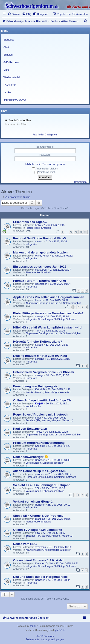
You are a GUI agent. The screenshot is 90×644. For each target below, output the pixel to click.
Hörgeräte (31, 244)
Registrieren (80, 182)
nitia (37, 533)
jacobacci (40, 474)
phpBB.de (60, 630)
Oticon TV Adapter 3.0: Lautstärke (38, 530)
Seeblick (40, 446)
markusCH (41, 270)
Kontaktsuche (33, 406)
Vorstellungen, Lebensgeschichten (45, 463)
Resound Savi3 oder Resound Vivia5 (39, 238)
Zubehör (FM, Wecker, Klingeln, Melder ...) (49, 420)
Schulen (8, 55)
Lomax (39, 300)
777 (37, 488)
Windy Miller (42, 256)
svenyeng (40, 547)
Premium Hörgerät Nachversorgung (39, 443)
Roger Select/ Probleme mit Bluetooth (40, 414)
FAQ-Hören (10, 85)
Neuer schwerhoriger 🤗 (31, 457)
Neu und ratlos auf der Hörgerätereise (40, 577)
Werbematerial (12, 77)
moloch (39, 241)
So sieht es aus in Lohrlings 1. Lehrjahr (41, 485)
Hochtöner (41, 284)
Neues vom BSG (25, 544)
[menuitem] (14, 14)
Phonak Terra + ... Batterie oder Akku (40, 281)
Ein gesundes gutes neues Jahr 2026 (40, 267)
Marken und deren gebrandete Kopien (40, 252)
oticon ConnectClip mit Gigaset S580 (40, 471)
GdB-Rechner (11, 62)
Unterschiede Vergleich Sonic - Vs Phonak (44, 372)
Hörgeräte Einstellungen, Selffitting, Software (51, 319)
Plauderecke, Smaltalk (38, 228)
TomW (39, 432)
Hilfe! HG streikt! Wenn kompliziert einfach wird (47, 327)
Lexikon (8, 92)
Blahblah (40, 519)
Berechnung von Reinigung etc (36, 386)
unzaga (39, 316)
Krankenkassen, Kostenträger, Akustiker (48, 392)
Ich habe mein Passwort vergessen (45, 164)
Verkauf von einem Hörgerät (33, 502)
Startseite (9, 40)
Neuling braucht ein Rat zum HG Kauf (40, 356)
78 (71, 232)
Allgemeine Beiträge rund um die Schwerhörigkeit (53, 303)
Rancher (40, 460)
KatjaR (39, 403)
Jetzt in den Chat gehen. (45, 135)
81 (86, 232)
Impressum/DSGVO (15, 100)
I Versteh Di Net (44, 563)
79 (76, 232)
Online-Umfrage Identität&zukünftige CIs (42, 400)
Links (6, 70)
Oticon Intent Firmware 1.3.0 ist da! (38, 560)
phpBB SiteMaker (45, 636)
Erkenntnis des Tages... (30, 222)
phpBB (33, 626)
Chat (6, 47)
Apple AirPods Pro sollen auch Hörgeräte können (49, 297)
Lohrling (39, 359)
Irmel (38, 418)
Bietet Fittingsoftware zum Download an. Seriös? (48, 313)
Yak (37, 331)
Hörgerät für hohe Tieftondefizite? (38, 342)
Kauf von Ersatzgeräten (30, 429)
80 (81, 232)
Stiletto (39, 345)
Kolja (38, 225)
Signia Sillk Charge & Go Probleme (38, 516)
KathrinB (40, 389)
